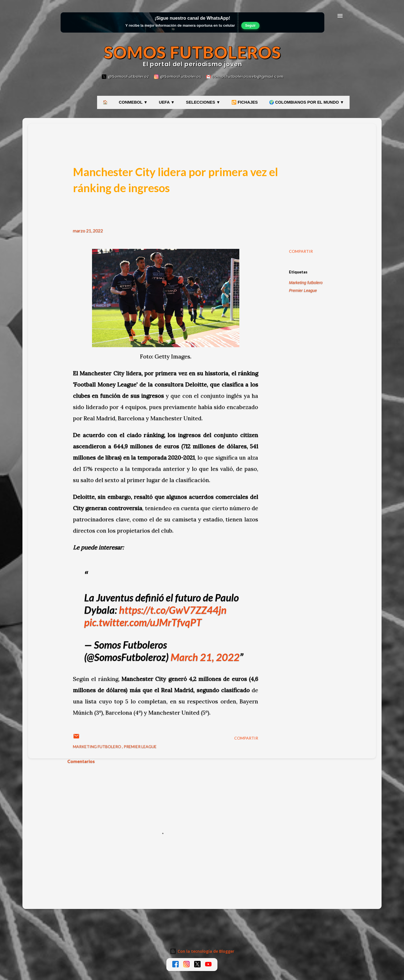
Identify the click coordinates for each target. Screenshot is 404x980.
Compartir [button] (301, 251)
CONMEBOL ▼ (133, 102)
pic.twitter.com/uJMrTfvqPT (143, 622)
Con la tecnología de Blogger (202, 951)
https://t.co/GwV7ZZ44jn (173, 610)
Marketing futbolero (306, 283)
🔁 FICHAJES (245, 102)
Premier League (303, 290)
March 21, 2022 (205, 657)
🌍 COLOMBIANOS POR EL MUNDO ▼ (307, 102)
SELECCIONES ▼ (203, 102)
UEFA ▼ (167, 102)
